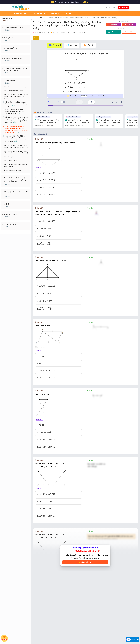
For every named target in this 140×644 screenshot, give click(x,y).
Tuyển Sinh (68, 13)
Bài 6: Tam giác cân (10, 157)
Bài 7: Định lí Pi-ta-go (11, 161)
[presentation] (77, 83)
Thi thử (88, 45)
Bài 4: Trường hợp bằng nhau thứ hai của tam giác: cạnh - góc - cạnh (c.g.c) (16, 146)
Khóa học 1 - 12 (21, 13)
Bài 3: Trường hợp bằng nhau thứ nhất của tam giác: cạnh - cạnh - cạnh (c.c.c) (16, 96)
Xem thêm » (40, 167)
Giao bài (129, 25)
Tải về (113, 32)
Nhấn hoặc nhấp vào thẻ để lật (85, 96)
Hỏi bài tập (4, 638)
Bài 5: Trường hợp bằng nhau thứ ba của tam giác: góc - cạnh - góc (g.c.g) (16, 152)
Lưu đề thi (129, 32)
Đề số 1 (36, 38)
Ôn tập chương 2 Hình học (12, 170)
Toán (40, 18)
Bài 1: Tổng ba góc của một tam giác (16, 87)
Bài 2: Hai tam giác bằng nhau (13, 91)
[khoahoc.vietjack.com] (21, 8)
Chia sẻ (113, 25)
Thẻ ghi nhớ (55, 45)
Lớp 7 (35, 18)
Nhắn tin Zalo (132, 639)
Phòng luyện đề (39, 13)
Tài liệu (54, 13)
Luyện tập (72, 45)
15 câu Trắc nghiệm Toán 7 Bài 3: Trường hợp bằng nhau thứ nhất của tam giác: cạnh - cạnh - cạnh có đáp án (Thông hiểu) (80, 18)
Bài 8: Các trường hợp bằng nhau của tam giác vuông (16, 165)
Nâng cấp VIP (85, 563)
